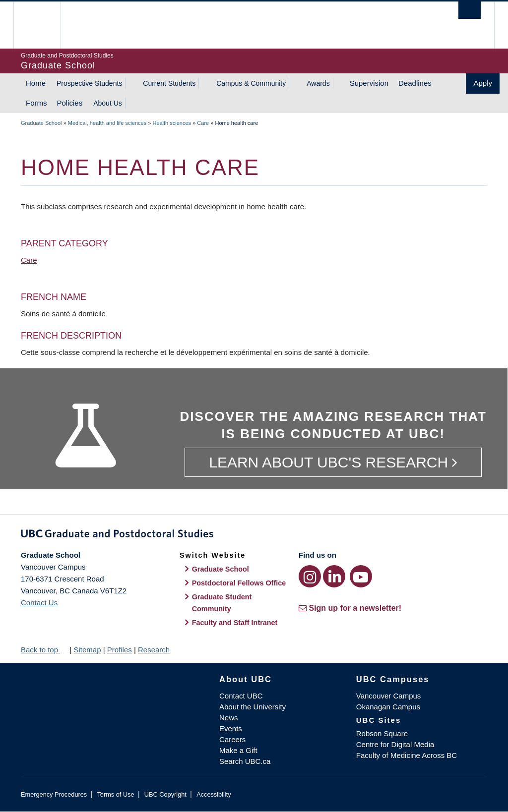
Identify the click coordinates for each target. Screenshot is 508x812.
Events (231, 728)
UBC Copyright (165, 794)
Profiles (120, 650)
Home (36, 83)
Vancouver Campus (389, 696)
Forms (36, 103)
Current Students (169, 83)
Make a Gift (238, 750)
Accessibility (214, 794)
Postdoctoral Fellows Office (239, 583)
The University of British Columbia (44, 25)
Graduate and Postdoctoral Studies (254, 535)
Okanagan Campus (388, 707)
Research (154, 650)
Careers (232, 739)
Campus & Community (251, 83)
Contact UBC (241, 696)
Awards (318, 83)
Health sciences (172, 123)
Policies (70, 103)
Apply (483, 83)
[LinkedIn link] (334, 576)
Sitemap (87, 650)
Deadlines (415, 83)
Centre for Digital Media (395, 744)
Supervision (369, 83)
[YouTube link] (361, 576)
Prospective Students (89, 83)
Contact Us (39, 603)
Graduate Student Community (222, 603)
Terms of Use (115, 794)
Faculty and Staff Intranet (235, 623)
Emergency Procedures (54, 794)
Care (203, 123)
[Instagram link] (310, 576)
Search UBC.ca (245, 761)
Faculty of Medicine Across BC (407, 755)
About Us (108, 103)
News (229, 718)
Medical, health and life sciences (107, 123)
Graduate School (41, 123)
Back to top (44, 650)
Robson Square (382, 733)
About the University (253, 707)
